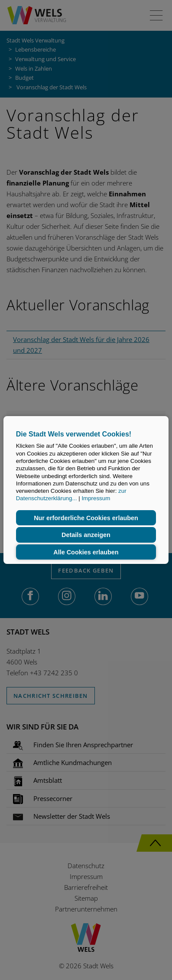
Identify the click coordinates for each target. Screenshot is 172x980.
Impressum (96, 499)
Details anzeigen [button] (86, 535)
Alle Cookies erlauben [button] (86, 552)
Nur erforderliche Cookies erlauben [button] (86, 518)
